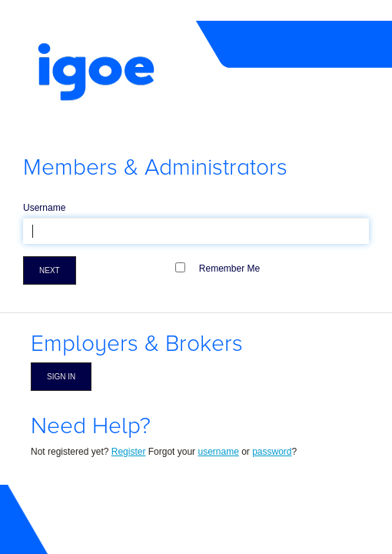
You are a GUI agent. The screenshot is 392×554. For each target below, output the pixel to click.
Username (44, 208)
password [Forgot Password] (272, 452)
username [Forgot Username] (218, 452)
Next (50, 270)
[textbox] (196, 231)
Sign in (61, 377)
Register (129, 452)
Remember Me (229, 269)
